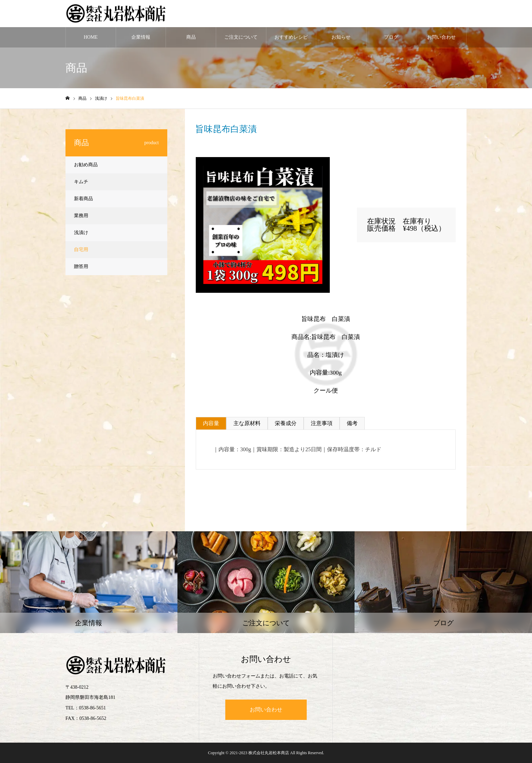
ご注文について (241, 37)
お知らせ (341, 37)
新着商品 (83, 199)
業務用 (81, 216)
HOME (91, 37)
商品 (191, 37)
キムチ (81, 182)
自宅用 (81, 250)
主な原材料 (247, 423)
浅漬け (220, 152)
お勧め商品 (86, 165)
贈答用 (81, 266)
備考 (352, 423)
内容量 (211, 423)
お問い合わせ (441, 37)
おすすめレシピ (291, 37)
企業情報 (141, 37)
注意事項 (322, 423)
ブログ (391, 37)
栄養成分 (286, 423)
